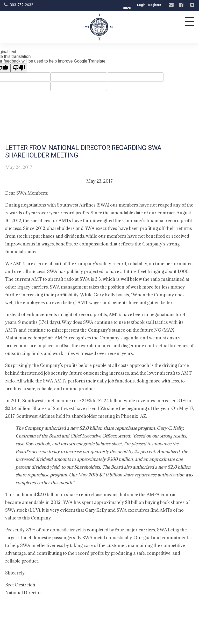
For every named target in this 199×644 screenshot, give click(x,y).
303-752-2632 (22, 5)
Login (141, 5)
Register (155, 5)
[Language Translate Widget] (127, 8)
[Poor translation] (19, 68)
